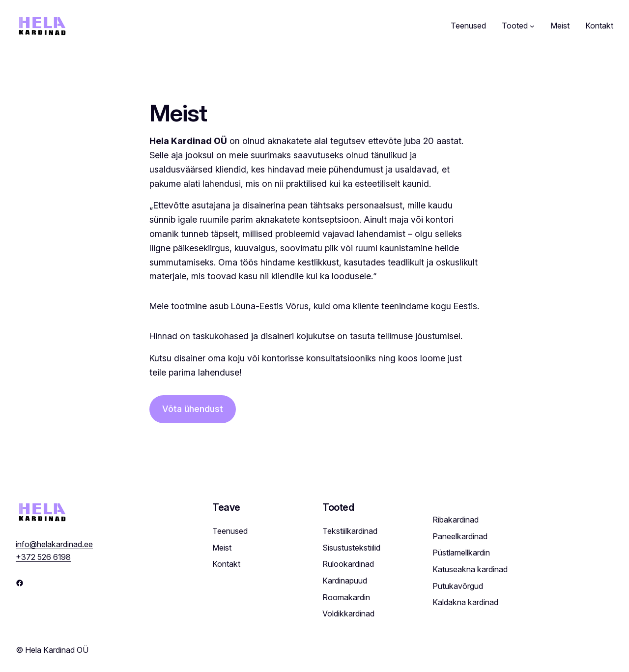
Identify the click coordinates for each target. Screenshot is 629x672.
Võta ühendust (193, 409)
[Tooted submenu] (532, 26)
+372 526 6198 (43, 539)
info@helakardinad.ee (54, 526)
